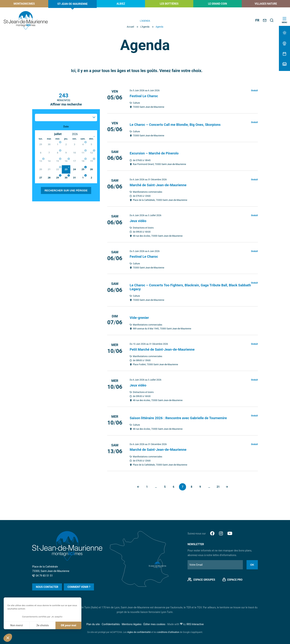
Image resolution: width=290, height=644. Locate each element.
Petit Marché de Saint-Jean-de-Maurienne (165, 348)
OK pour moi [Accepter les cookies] (69, 625)
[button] (8, 638)
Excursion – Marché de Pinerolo (156, 153)
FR (257, 20)
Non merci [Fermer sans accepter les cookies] (16, 625)
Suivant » (229, 486)
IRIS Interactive (195, 623)
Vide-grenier (140, 317)
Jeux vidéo (139, 220)
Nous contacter (47, 586)
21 (220, 485)
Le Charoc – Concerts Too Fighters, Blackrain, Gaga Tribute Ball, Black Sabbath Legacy (188, 286)
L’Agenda (145, 27)
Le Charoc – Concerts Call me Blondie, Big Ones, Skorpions (179, 124)
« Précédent (136, 486)
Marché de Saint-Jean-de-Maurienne (160, 185)
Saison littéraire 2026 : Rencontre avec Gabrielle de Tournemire (182, 417)
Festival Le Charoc (145, 96)
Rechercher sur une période (66, 190)
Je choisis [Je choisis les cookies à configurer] (43, 625)
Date (66, 127)
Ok (252, 564)
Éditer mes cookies (154, 623)
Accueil (130, 27)
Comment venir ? (79, 586)
